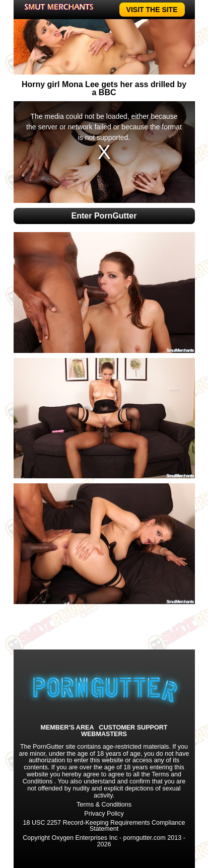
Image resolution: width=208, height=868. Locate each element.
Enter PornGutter (104, 216)
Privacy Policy (104, 814)
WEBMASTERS (104, 734)
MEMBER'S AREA (67, 728)
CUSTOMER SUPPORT (133, 728)
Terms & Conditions (104, 805)
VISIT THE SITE (152, 10)
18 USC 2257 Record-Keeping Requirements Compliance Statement (104, 826)
